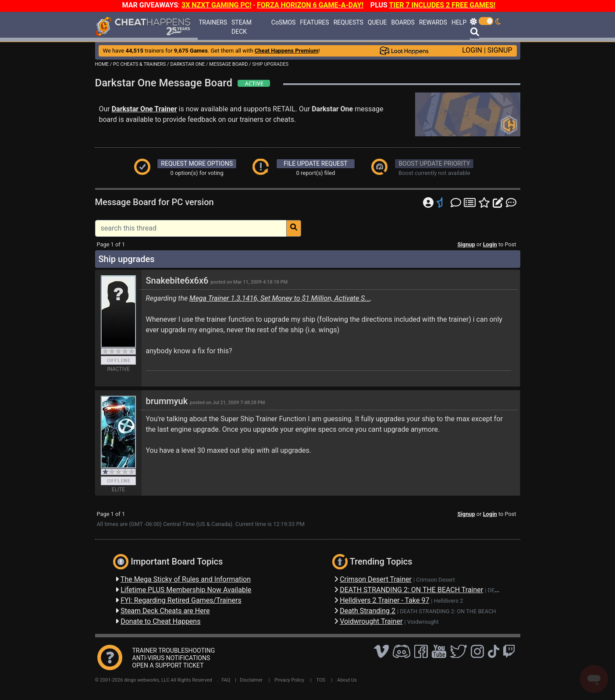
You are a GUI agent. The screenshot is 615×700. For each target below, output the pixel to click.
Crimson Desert (435, 580)
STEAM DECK (242, 27)
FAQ (226, 680)
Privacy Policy (289, 680)
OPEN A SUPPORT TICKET (168, 665)
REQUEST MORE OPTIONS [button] (197, 163)
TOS (321, 680)
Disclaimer (251, 680)
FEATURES (314, 22)
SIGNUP (500, 50)
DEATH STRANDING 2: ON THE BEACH (448, 611)
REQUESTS (348, 22)
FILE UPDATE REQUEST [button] (315, 163)
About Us (347, 680)
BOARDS (403, 22)
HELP (459, 22)
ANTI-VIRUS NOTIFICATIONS (171, 658)
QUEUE (377, 22)
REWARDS (433, 22)
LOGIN (472, 50)
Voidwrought (423, 622)
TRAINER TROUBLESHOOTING (174, 650)
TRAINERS (213, 22)
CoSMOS (284, 22)
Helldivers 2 (449, 601)
